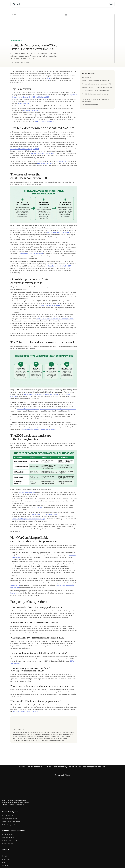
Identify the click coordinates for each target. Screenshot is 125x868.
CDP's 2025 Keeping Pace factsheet (43, 153)
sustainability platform (44, 163)
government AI (15, 585)
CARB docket (38, 508)
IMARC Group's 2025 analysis (44, 121)
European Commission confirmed (49, 305)
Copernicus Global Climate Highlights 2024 (25, 149)
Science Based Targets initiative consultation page (29, 519)
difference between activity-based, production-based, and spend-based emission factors (46, 409)
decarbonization (62, 161)
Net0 (49, 78)
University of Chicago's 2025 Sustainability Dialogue (42, 394)
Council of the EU (23, 104)
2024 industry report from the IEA (58, 232)
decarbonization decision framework (31, 254)
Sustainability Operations (20, 810)
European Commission (31, 110)
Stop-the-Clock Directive (27, 492)
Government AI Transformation (57, 810)
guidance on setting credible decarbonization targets (38, 429)
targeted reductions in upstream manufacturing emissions (55, 319)
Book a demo (15, 593)
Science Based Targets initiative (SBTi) (59, 266)
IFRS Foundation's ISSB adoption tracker (44, 514)
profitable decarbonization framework (25, 711)
